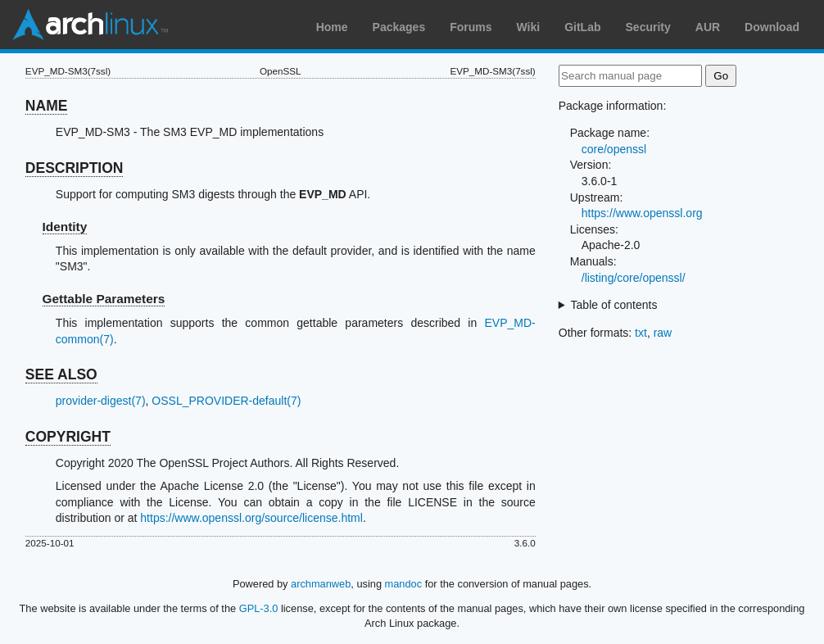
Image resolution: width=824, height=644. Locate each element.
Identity (65, 227)
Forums (471, 27)
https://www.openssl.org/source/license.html (251, 518)
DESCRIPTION (75, 168)
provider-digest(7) (101, 401)
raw (663, 333)
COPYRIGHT (68, 437)
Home (332, 27)
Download (772, 27)
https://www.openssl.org (642, 213)
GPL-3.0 (259, 608)
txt (641, 333)
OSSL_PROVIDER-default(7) (226, 401)
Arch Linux (90, 25)
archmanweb (321, 584)
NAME (47, 106)
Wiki (529, 27)
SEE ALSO (61, 374)
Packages (399, 27)
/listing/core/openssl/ (634, 278)
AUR (708, 27)
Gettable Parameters (104, 299)
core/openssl (614, 149)
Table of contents (614, 305)
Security (648, 27)
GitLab (582, 27)
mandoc (404, 584)
